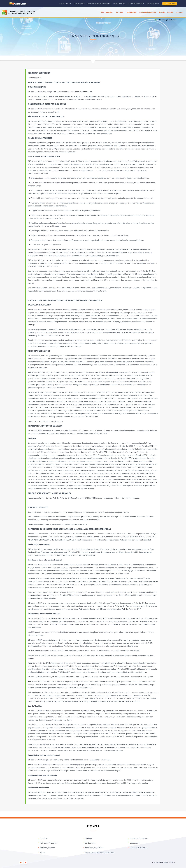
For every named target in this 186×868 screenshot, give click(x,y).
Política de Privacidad (49, 843)
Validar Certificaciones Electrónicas (100, 852)
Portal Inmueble (65, 4)
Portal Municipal (120, 4)
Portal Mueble (79, 4)
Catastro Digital (153, 4)
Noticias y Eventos (47, 848)
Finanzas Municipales (136, 4)
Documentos (135, 843)
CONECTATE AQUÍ (170, 4)
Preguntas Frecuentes (139, 838)
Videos (43, 852)
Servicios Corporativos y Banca (99, 4)
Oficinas (88, 838)
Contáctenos (90, 843)
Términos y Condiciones (95, 848)
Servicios (44, 838)
